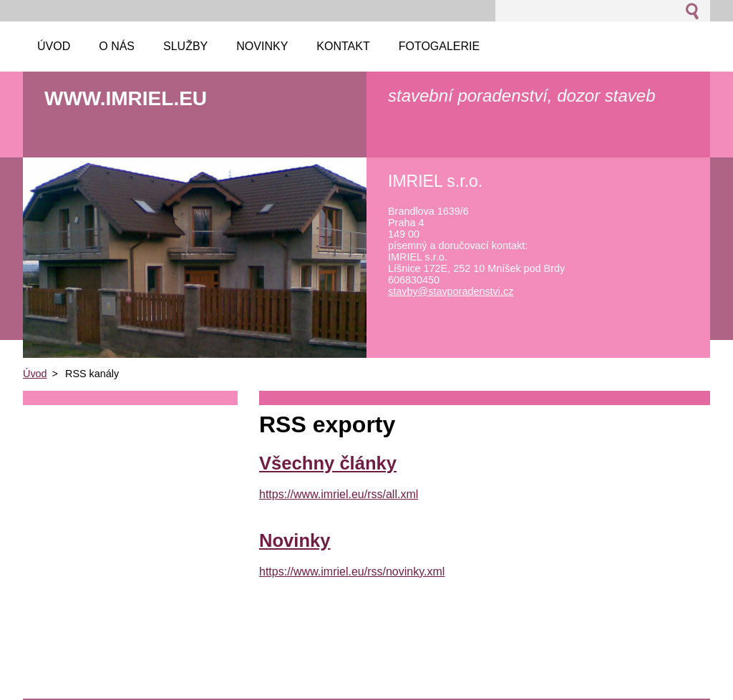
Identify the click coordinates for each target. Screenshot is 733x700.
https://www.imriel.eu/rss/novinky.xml (352, 572)
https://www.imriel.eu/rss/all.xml (339, 494)
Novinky (295, 540)
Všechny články (328, 463)
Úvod (35, 374)
